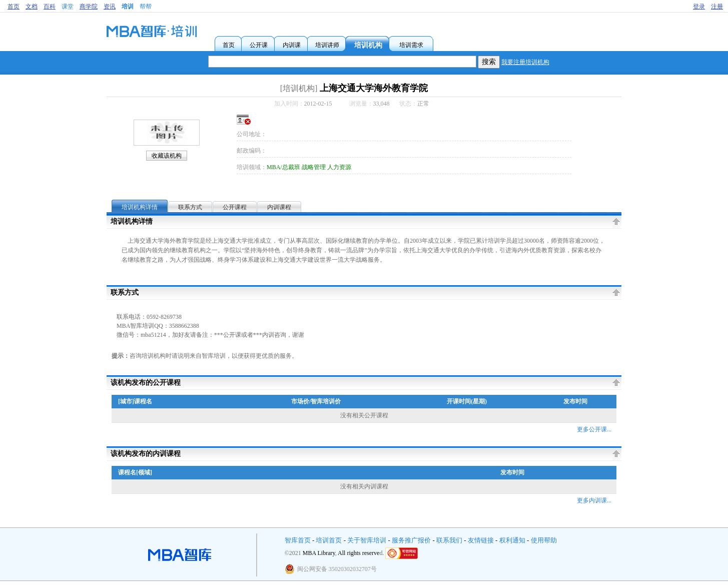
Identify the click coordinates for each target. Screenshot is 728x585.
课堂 (68, 7)
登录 (699, 7)
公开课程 (235, 207)
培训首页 (329, 540)
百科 (50, 7)
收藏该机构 (167, 156)
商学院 (89, 7)
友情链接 (481, 540)
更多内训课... (594, 500)
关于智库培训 (367, 540)
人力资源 (339, 167)
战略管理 (314, 167)
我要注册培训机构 (525, 62)
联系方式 (190, 207)
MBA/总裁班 (283, 167)
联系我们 (449, 540)
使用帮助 (544, 540)
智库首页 (298, 540)
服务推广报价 (411, 540)
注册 (717, 7)
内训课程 (279, 207)
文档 (32, 7)
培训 (128, 7)
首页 (14, 7)
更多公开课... (594, 429)
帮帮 (146, 7)
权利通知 (512, 540)
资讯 (110, 7)
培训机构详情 (140, 207)
